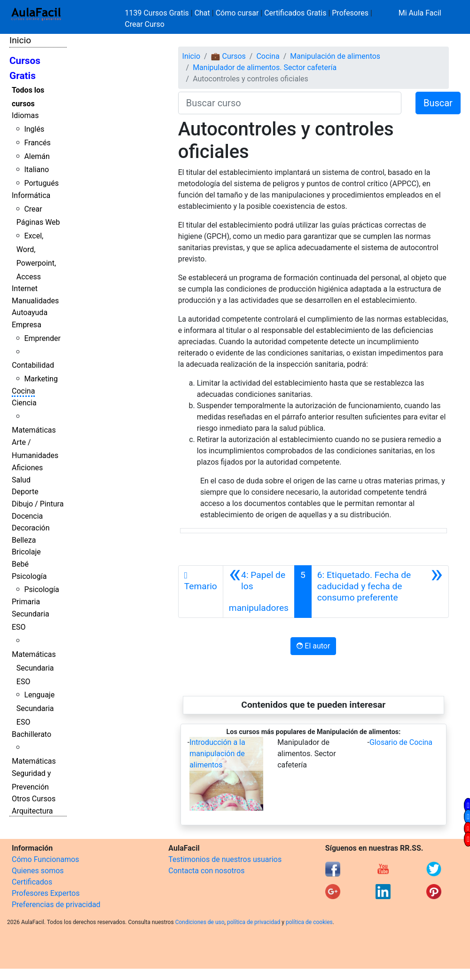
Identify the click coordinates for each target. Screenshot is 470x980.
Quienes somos (38, 871)
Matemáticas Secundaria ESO (34, 668)
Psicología (29, 576)
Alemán (37, 156)
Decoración (31, 528)
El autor (313, 646)
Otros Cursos (34, 799)
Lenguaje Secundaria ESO (35, 708)
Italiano (36, 170)
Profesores (350, 13)
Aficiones (27, 468)
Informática (31, 195)
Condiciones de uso (200, 922)
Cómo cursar (237, 13)
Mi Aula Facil (420, 13)
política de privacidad (254, 922)
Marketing (41, 379)
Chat (202, 13)
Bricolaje (26, 552)
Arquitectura (32, 811)
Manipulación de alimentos (335, 56)
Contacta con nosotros (206, 871)
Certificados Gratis (295, 13)
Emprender (42, 338)
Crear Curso (145, 24)
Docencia (27, 516)
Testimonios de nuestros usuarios (225, 859)
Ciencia (24, 403)
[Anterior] (259, 592)
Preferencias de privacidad (56, 905)
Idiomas (25, 115)
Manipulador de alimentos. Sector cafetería (265, 67)
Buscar (438, 103)
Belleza (24, 540)
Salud (21, 480)
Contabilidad (33, 365)
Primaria (26, 602)
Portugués (41, 183)
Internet (25, 288)
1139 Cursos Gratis (158, 13)
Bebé (20, 564)
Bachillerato (31, 734)
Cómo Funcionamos (45, 859)
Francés (37, 143)
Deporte (25, 492)
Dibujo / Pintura (38, 504)
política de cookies (309, 922)
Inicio (20, 40)
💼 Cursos (228, 56)
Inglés (34, 129)
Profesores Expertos (46, 893)
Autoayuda (30, 312)
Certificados (32, 882)
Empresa (27, 325)
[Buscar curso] (290, 103)
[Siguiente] (380, 592)
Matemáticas (34, 430)
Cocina (23, 391)
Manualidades (35, 301)
